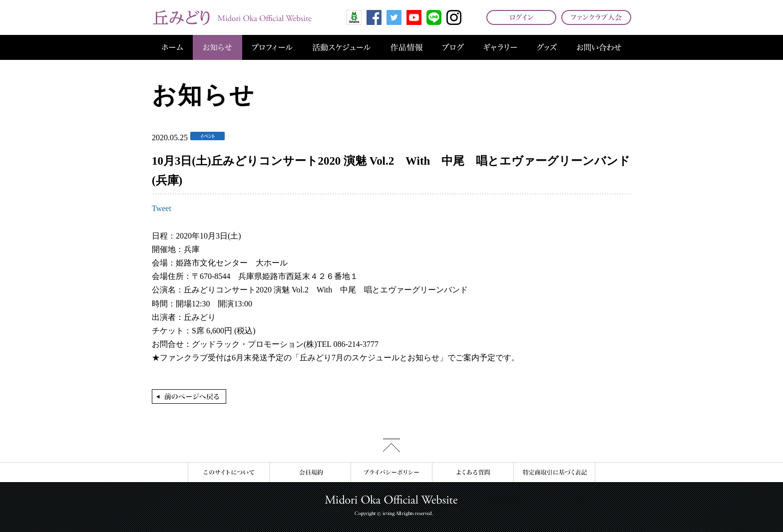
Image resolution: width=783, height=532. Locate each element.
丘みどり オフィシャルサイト (232, 17)
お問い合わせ (599, 47)
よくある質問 (473, 472)
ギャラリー (500, 47)
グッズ (547, 47)
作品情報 (406, 47)
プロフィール (272, 47)
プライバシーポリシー (391, 472)
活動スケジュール (342, 47)
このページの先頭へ (391, 445)
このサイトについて (228, 472)
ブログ (453, 47)
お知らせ (217, 47)
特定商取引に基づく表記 (554, 472)
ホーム (172, 47)
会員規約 (310, 472)
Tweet (162, 208)
